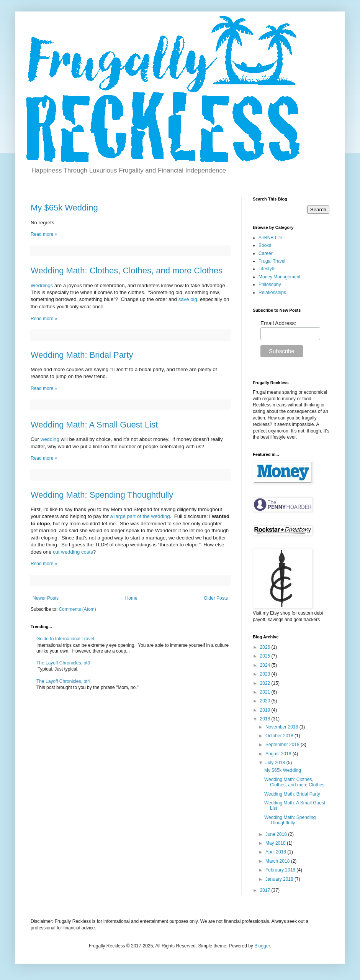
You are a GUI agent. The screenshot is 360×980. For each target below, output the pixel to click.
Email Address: (278, 323)
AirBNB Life (270, 238)
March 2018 (278, 861)
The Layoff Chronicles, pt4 (63, 681)
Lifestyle (267, 269)
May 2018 (276, 843)
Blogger (262, 946)
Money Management (279, 277)
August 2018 (279, 754)
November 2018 (282, 727)
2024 (266, 665)
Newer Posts (46, 598)
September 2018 (283, 745)
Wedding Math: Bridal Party (82, 355)
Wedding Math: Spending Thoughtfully (102, 495)
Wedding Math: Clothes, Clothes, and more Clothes (127, 270)
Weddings (42, 285)
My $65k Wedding (64, 208)
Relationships (272, 293)
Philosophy (270, 284)
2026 (266, 647)
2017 (266, 890)
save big (188, 299)
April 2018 (276, 852)
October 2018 (280, 736)
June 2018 (277, 834)
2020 (266, 701)
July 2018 (276, 763)
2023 (266, 674)
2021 (266, 692)
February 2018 (281, 870)
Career (266, 253)
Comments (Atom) (77, 609)
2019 (266, 710)
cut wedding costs (73, 552)
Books (265, 245)
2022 (266, 683)
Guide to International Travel (65, 639)
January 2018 (280, 879)
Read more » (44, 234)
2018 (266, 719)
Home (131, 598)
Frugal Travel (272, 261)
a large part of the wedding (140, 516)
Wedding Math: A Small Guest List (94, 425)
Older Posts (216, 598)
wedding (50, 439)
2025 (266, 656)
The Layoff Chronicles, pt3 (63, 663)
